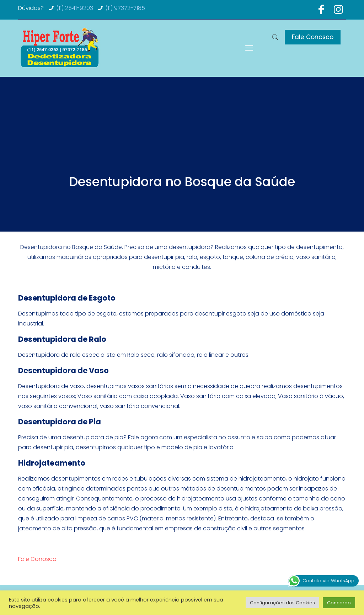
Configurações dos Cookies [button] (282, 603)
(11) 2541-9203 (75, 8)
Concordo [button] (339, 603)
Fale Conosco (313, 37)
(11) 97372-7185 (125, 8)
